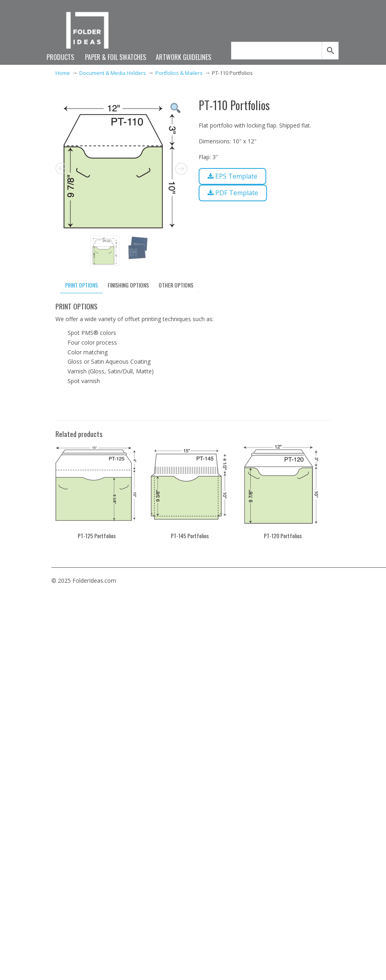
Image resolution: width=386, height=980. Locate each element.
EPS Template (232, 176)
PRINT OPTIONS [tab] (82, 285)
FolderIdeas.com (91, 33)
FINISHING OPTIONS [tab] (128, 285)
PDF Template (233, 193)
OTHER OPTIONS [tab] (176, 285)
